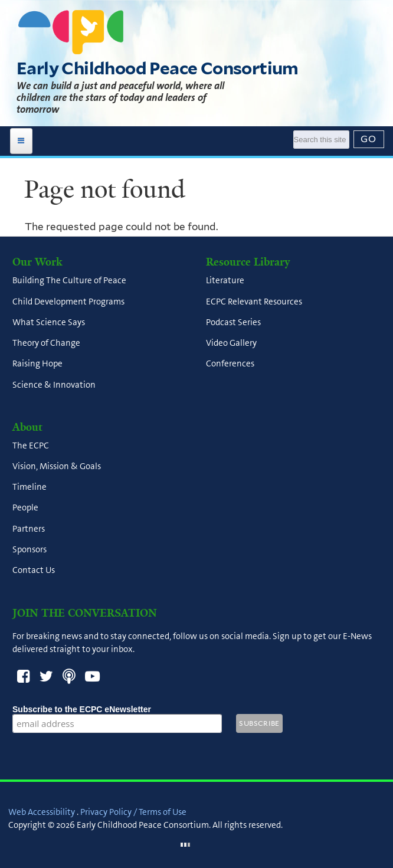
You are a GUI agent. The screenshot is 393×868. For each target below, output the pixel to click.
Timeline (30, 487)
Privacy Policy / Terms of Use (133, 812)
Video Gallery (231, 343)
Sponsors (30, 549)
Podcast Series (233, 322)
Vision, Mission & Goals (57, 466)
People (25, 508)
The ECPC (31, 446)
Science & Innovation (54, 385)
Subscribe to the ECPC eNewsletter (117, 709)
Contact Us (34, 571)
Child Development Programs (68, 302)
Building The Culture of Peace (69, 281)
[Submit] (369, 139)
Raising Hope (37, 364)
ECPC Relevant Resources (254, 302)
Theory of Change (46, 343)
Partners (29, 529)
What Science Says (49, 322)
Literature (225, 281)
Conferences (230, 364)
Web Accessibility (42, 812)
